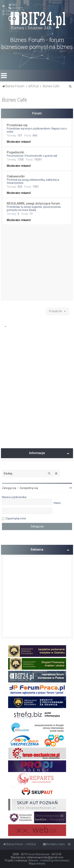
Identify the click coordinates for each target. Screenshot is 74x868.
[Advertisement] (37, 264)
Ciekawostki (16, 176)
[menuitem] (13, 5)
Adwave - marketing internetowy (48, 860)
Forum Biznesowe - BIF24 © (45, 854)
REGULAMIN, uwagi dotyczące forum (33, 203)
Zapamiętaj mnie (16, 518)
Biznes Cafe (14, 100)
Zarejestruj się (29, 488)
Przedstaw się (17, 125)
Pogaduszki (15, 152)
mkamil (26, 142)
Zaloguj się (9, 488)
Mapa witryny (37, 864)
